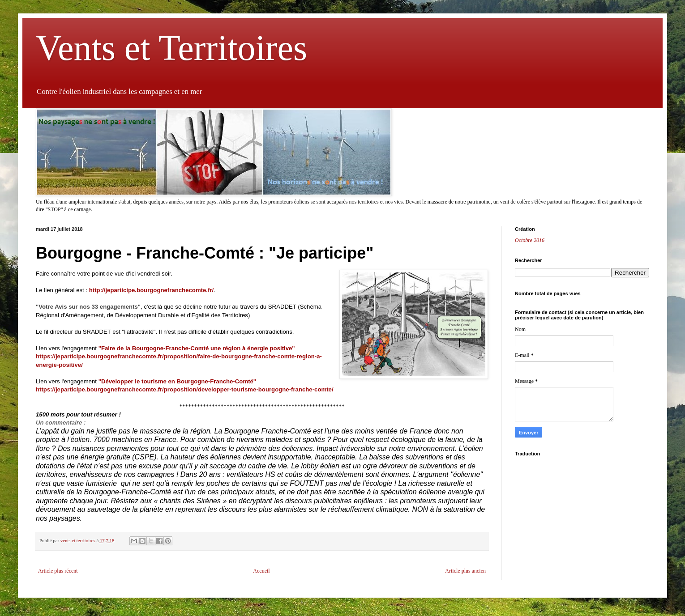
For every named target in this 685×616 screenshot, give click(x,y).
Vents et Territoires (171, 48)
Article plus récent (58, 571)
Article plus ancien (465, 571)
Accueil (261, 571)
